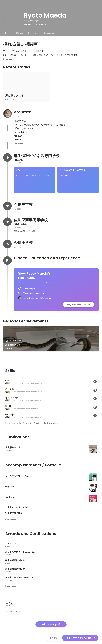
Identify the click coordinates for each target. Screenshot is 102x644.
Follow (54, 638)
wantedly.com (14, 341)
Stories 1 (20, 33)
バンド (19, 170)
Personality (34, 33)
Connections (50, 33)
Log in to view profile (78, 304)
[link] (35, 180)
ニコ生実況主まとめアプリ (72, 170)
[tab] (8, 33)
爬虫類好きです (13, 345)
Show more (52, 423)
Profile (8, 33)
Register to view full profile (80, 638)
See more (8, 59)
